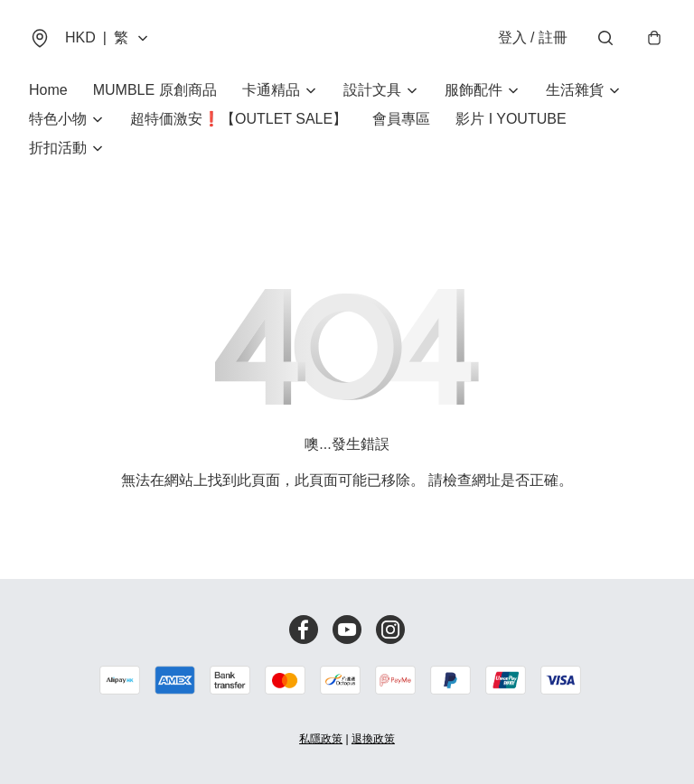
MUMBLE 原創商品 (155, 90)
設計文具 (372, 90)
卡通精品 (271, 90)
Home (48, 90)
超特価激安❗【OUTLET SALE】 (239, 119)
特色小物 (58, 119)
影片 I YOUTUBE (511, 119)
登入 (533, 37)
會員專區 (401, 119)
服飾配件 (474, 90)
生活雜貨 (575, 90)
